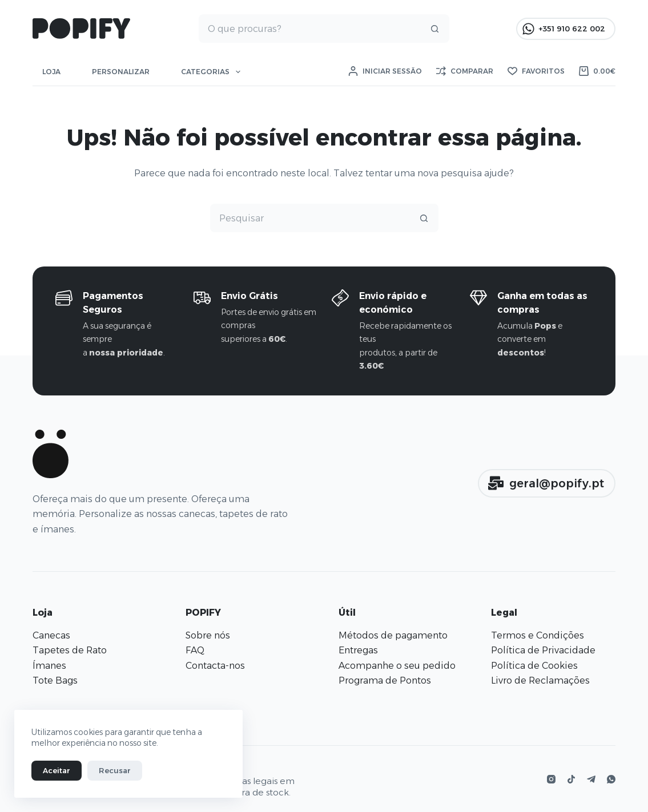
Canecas (51, 635)
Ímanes (49, 666)
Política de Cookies (534, 666)
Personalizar (121, 72)
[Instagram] (551, 779)
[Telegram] (591, 779)
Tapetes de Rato (70, 650)
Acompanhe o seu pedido (397, 666)
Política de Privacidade (543, 650)
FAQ (195, 650)
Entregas (358, 650)
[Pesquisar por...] (310, 29)
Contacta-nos (215, 666)
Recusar (115, 770)
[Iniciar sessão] (385, 71)
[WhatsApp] (611, 779)
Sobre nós (208, 635)
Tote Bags (55, 680)
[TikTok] (571, 779)
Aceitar (57, 770)
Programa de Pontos (385, 680)
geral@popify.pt (546, 483)
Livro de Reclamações (540, 680)
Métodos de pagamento (393, 635)
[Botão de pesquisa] (435, 29)
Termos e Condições (538, 635)
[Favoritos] (536, 71)
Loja (51, 72)
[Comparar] (465, 71)
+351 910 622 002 (564, 29)
